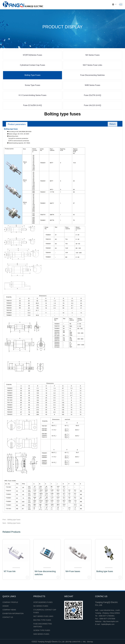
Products (39, 596)
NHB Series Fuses (93, 85)
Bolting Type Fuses (33, 75)
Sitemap (90, 642)
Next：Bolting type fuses (11, 523)
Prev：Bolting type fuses (11, 520)
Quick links (9, 596)
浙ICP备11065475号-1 (74, 642)
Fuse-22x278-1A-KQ (92, 95)
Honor (5, 606)
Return (112, 124)
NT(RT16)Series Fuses (32, 55)
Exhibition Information (13, 613)
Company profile (10, 602)
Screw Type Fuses (33, 85)
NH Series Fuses (92, 55)
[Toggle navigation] (120, 5)
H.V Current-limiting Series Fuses (33, 95)
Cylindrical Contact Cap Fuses (33, 65)
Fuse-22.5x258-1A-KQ (32, 105)
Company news (9, 610)
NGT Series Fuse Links (92, 65)
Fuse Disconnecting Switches (92, 75)
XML (84, 642)
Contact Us (8, 617)
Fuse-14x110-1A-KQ (92, 105)
